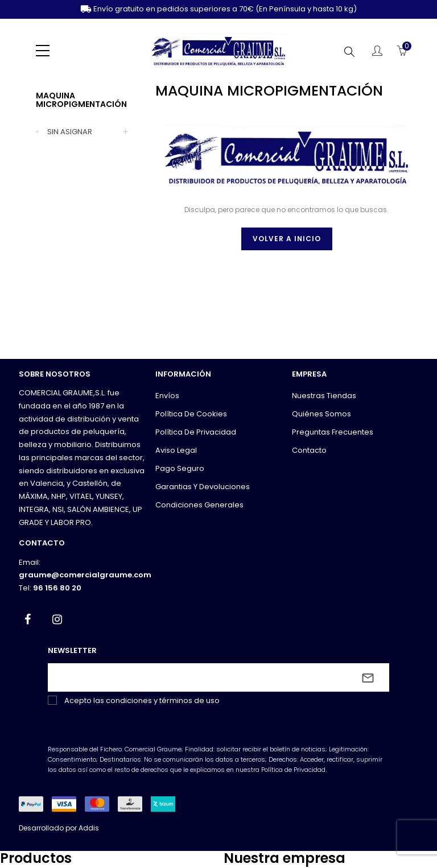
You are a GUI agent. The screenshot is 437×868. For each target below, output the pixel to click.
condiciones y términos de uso (163, 700)
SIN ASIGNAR (70, 132)
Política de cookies (191, 414)
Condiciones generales (199, 505)
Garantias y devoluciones (203, 487)
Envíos (167, 396)
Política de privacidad (196, 432)
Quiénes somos (321, 414)
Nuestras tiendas (324, 396)
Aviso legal (176, 450)
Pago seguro (180, 468)
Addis (89, 828)
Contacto (309, 450)
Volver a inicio (287, 239)
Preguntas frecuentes (333, 432)
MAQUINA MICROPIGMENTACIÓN (81, 100)
